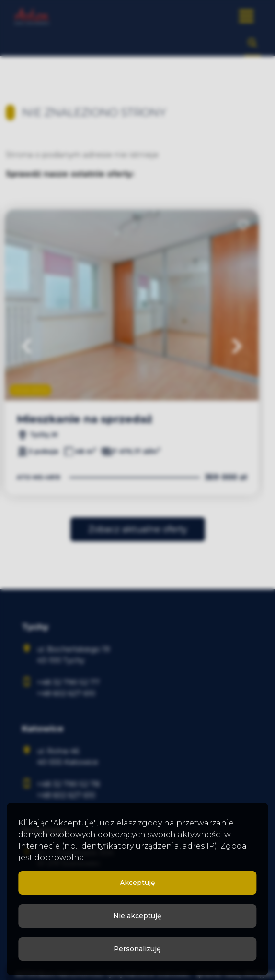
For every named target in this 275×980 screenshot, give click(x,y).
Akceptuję (137, 883)
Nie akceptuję (137, 916)
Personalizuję (137, 949)
